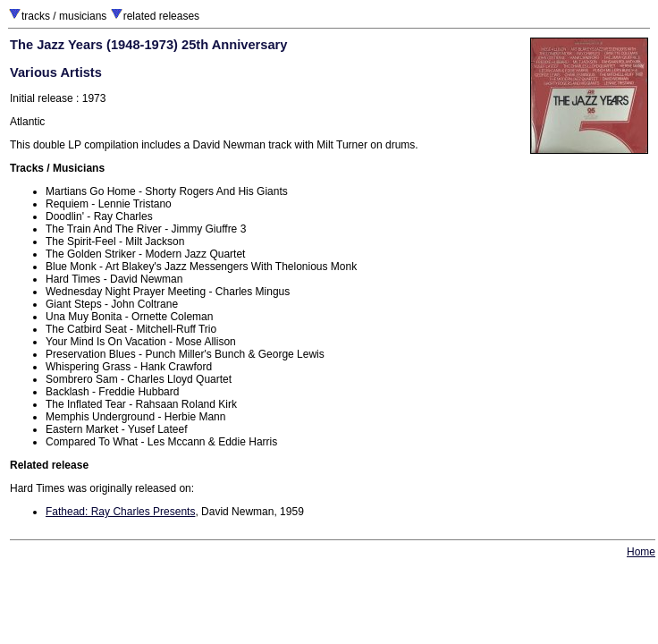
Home (641, 552)
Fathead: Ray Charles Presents (120, 512)
